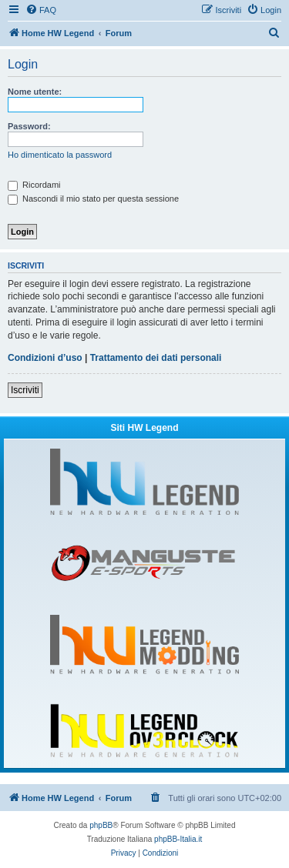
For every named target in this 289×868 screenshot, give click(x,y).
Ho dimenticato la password (60, 155)
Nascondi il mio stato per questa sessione (93, 199)
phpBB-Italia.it (178, 839)
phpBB (101, 825)
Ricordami (34, 185)
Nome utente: (35, 92)
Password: (29, 126)
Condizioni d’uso (45, 358)
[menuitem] (41, 10)
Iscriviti (25, 390)
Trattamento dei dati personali (156, 358)
